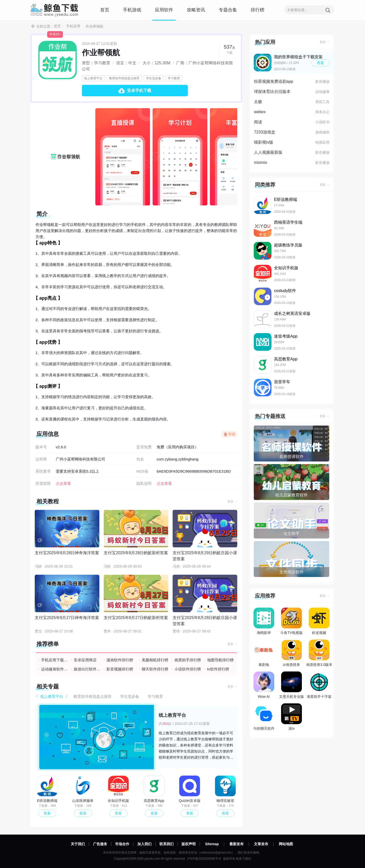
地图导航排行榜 (220, 660)
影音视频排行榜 (120, 669)
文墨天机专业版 (291, 685)
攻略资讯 (196, 10)
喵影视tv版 (264, 142)
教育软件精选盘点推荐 (124, 78)
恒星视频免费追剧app (274, 81)
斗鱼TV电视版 (291, 621)
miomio (261, 162)
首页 (105, 10)
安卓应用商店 (85, 660)
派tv (291, 717)
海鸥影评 (264, 621)
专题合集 (228, 10)
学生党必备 (154, 78)
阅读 (258, 122)
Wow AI (264, 685)
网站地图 (286, 844)
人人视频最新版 (268, 152)
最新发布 (236, 844)
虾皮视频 (319, 621)
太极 (258, 102)
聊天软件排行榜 (155, 669)
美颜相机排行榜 (155, 660)
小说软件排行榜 (188, 669)
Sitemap (212, 844)
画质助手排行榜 (188, 660)
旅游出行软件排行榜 (87, 669)
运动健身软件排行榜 (55, 669)
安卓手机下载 (139, 91)
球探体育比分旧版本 (272, 92)
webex (260, 112)
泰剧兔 (264, 653)
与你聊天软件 (264, 717)
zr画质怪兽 (291, 653)
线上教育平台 (93, 78)
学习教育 (174, 78)
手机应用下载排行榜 (55, 660)
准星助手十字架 (319, 685)
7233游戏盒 (265, 132)
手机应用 (73, 26)
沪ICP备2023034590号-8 (204, 859)
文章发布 (261, 844)
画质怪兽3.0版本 (319, 653)
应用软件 (164, 10)
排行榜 (258, 10)
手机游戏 (132, 10)
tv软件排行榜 (218, 669)
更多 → (232, 501)
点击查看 (164, 483)
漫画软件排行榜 (120, 660)
